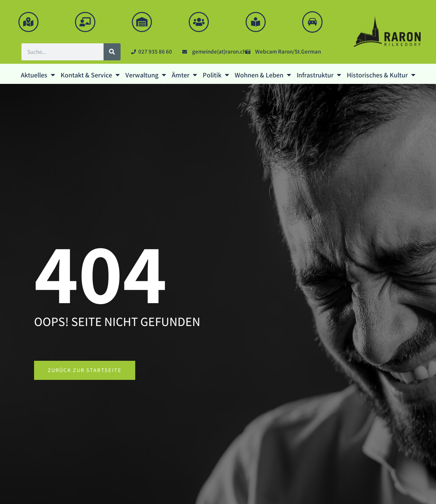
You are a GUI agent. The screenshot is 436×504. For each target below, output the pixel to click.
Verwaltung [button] (146, 76)
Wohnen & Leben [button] (263, 76)
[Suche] (112, 53)
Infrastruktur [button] (319, 76)
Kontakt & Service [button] (90, 76)
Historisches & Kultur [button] (381, 76)
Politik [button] (216, 76)
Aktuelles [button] (38, 76)
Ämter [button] (184, 76)
